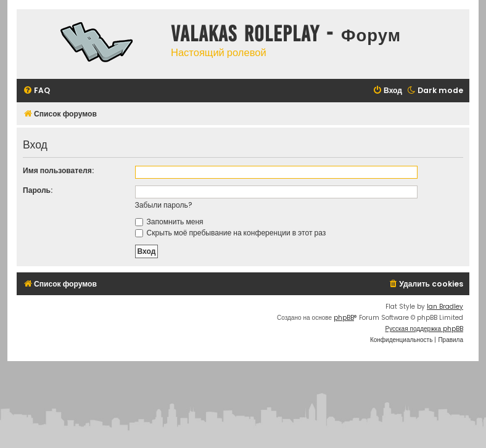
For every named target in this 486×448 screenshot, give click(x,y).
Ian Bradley (445, 307)
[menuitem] (36, 91)
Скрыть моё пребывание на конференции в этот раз (231, 233)
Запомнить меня (169, 222)
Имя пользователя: (58, 170)
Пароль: (38, 190)
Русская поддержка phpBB (424, 329)
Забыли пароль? (164, 205)
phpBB (344, 318)
